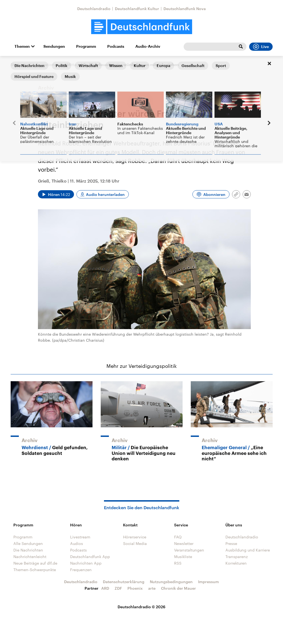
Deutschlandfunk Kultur (137, 9)
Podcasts (116, 46)
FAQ (178, 537)
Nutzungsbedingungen (171, 582)
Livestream (80, 537)
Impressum (208, 582)
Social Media (135, 543)
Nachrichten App (86, 563)
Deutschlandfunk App (90, 557)
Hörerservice (135, 537)
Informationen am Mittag (56, 65)
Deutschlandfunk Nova (185, 9)
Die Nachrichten (28, 550)
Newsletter (184, 543)
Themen (22, 46)
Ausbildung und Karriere (248, 550)
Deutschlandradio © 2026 (141, 607)
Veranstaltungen (189, 550)
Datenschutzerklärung (124, 582)
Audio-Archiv (148, 46)
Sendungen (54, 46)
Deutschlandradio (94, 9)
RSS (178, 563)
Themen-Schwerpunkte (35, 570)
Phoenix (135, 588)
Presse (231, 543)
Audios (77, 543)
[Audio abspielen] (56, 194)
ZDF (118, 588)
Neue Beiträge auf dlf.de (35, 563)
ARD (105, 588)
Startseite (19, 65)
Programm (86, 46)
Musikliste (183, 557)
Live (261, 47)
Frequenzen (81, 570)
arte (152, 588)
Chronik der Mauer (178, 588)
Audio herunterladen (105, 194)
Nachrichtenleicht (30, 557)
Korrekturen (236, 563)
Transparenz (237, 557)
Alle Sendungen (28, 543)
